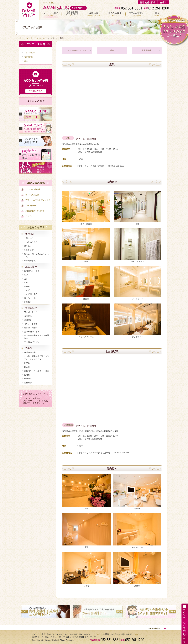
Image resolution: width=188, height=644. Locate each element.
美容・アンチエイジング (72, 14)
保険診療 (94, 14)
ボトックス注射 (32, 195)
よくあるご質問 (76, 637)
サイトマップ (90, 637)
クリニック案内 (52, 14)
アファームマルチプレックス (38, 200)
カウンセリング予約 (59, 637)
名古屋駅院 (147, 50)
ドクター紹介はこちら (77, 50)
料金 (158, 14)
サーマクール (31, 205)
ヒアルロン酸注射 (33, 189)
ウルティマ (30, 216)
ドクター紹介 (29, 53)
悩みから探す (115, 14)
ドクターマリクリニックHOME (32, 38)
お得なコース (136, 14)
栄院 (112, 50)
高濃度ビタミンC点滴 (35, 211)
